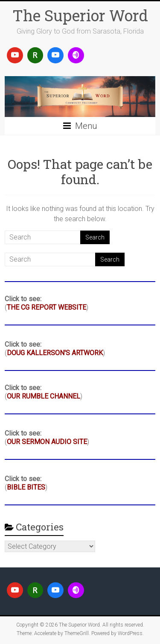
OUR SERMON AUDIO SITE (47, 442)
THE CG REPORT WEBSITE (47, 307)
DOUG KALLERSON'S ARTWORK (55, 353)
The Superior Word (80, 15)
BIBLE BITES (26, 487)
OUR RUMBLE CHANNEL (44, 396)
